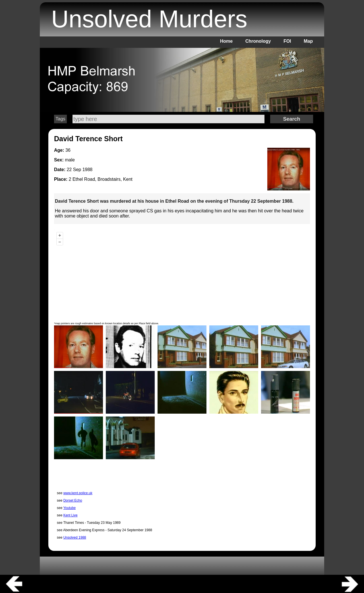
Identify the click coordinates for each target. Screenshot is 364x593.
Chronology (258, 41)
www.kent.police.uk (78, 493)
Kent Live (71, 515)
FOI (287, 41)
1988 (88, 170)
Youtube (69, 508)
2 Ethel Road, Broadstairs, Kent (101, 179)
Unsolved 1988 (75, 537)
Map (308, 41)
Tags (61, 119)
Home (226, 41)
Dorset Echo (73, 500)
